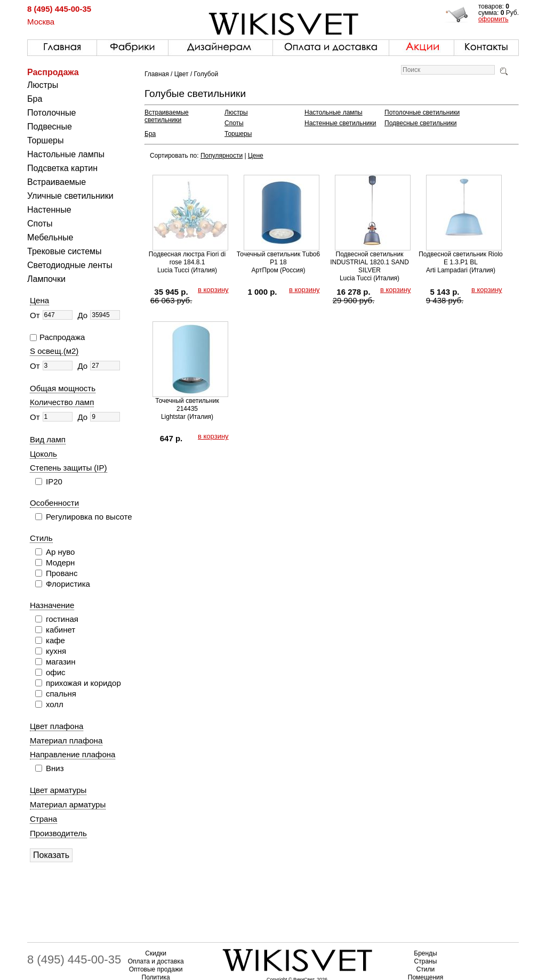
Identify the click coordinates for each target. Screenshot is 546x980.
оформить (493, 19)
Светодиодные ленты (70, 265)
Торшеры (45, 140)
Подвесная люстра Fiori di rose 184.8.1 (187, 258)
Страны (426, 961)
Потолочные (51, 113)
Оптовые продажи (156, 969)
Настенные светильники (340, 123)
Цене (256, 156)
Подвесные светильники (420, 123)
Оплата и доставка (156, 961)
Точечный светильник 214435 (187, 405)
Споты (40, 224)
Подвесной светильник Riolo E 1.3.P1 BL (461, 258)
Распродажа (53, 72)
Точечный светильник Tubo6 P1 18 (278, 258)
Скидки (156, 953)
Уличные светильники (70, 196)
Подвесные (50, 127)
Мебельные (50, 237)
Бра (35, 99)
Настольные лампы (66, 154)
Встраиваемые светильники (167, 116)
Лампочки (46, 279)
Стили (426, 969)
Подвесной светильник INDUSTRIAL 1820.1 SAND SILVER (370, 262)
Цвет (182, 74)
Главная (157, 74)
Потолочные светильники (422, 112)
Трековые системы (65, 251)
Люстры (43, 85)
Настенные (49, 210)
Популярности (222, 156)
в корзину (213, 290)
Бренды (425, 953)
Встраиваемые (57, 182)
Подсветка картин (62, 168)
